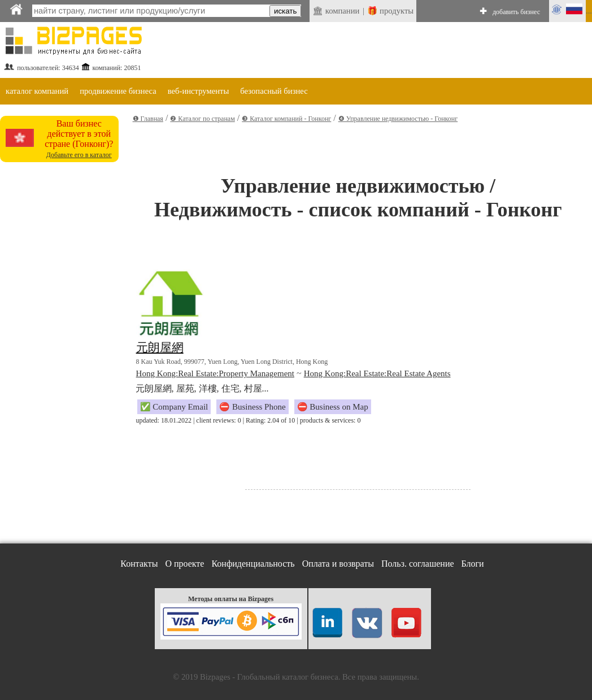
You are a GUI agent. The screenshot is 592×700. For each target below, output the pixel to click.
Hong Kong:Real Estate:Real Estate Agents (377, 373)
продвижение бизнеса (118, 91)
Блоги (473, 564)
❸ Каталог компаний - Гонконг (286, 119)
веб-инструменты (199, 91)
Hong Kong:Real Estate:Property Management (215, 373)
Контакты (139, 564)
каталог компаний (37, 91)
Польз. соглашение (418, 564)
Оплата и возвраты (338, 564)
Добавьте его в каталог (79, 155)
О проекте (184, 564)
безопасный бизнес (274, 91)
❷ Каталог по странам (202, 119)
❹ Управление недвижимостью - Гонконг (398, 119)
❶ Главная (148, 119)
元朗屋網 (160, 347)
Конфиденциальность (253, 564)
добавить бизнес (516, 12)
